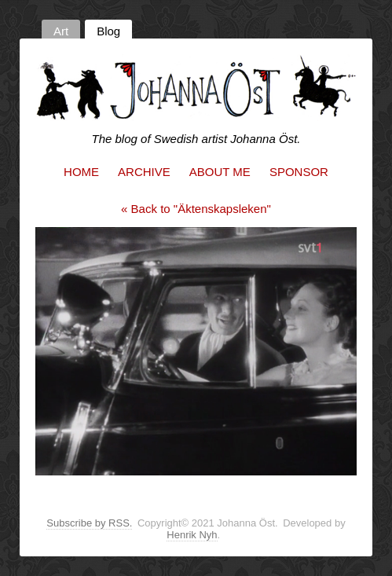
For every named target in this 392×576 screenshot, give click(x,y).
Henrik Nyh (192, 535)
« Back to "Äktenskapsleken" (196, 209)
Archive (144, 172)
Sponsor (299, 172)
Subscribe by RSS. (89, 523)
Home (81, 172)
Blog (108, 31)
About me (220, 172)
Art (61, 31)
